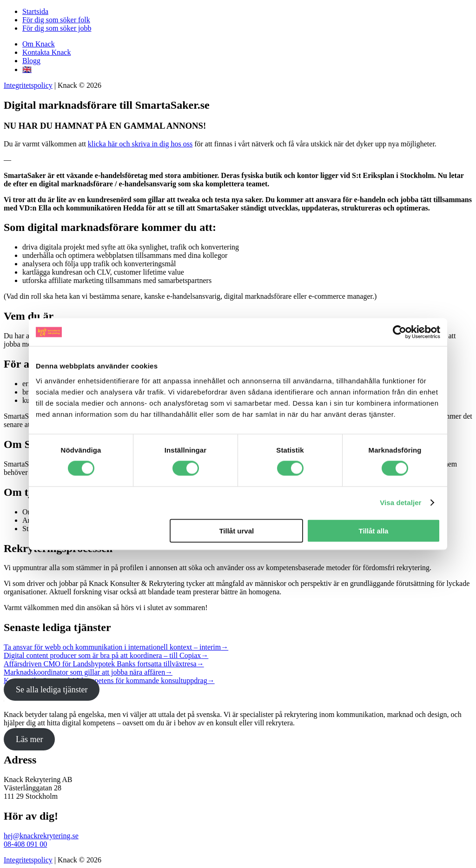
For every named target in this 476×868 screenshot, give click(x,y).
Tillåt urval (236, 530)
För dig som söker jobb (57, 28)
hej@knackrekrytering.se (41, 836)
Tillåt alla (373, 530)
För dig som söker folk (56, 20)
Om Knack (39, 44)
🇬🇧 (27, 69)
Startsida (35, 11)
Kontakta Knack (46, 52)
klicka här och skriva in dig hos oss (140, 144)
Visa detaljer (400, 503)
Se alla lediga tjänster (52, 690)
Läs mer (29, 739)
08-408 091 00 (25, 844)
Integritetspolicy (28, 85)
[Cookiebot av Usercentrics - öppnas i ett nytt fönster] (400, 332)
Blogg (31, 61)
